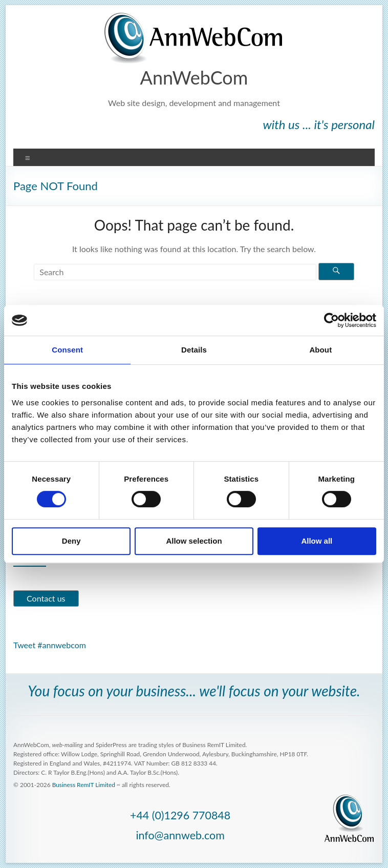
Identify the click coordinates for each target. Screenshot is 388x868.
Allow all (317, 541)
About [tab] (320, 350)
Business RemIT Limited (84, 785)
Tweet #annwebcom (50, 645)
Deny (71, 541)
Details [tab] (194, 350)
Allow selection (194, 541)
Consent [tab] (67, 350)
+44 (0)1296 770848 (180, 815)
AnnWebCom (194, 77)
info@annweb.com (180, 835)
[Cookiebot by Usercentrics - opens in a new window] (331, 320)
